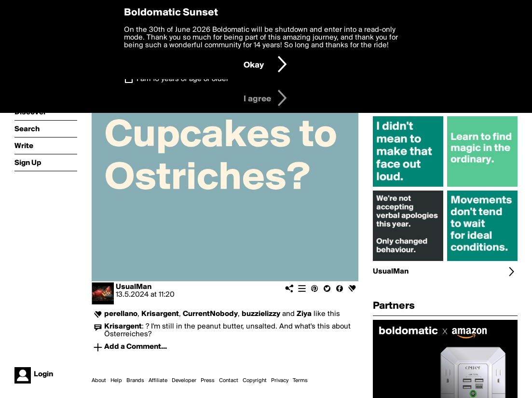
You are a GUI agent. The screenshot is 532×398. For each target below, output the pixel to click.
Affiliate (158, 381)
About (99, 381)
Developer (184, 381)
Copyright (255, 381)
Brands (135, 381)
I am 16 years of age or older (183, 79)
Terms (300, 381)
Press (208, 381)
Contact (229, 381)
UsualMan (134, 287)
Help (116, 381)
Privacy (280, 381)
